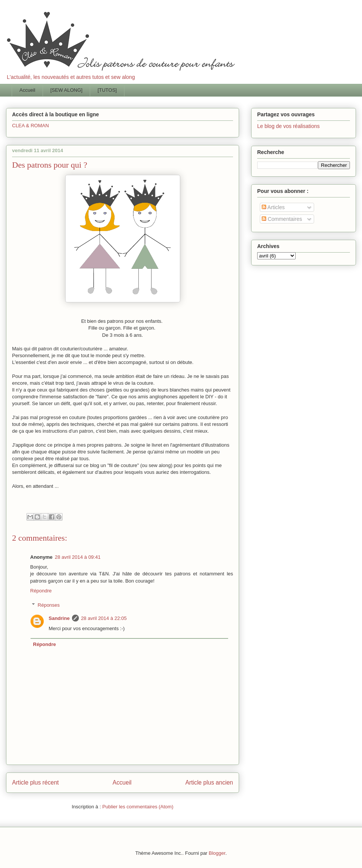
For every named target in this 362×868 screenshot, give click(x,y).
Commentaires (282, 219)
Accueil (28, 90)
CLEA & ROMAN (31, 126)
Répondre (41, 591)
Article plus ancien (209, 782)
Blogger (217, 853)
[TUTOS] (107, 90)
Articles (273, 207)
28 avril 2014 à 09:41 (77, 557)
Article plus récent (35, 782)
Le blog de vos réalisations (288, 126)
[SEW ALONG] (66, 90)
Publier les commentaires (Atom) (138, 807)
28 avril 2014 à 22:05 (104, 618)
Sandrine (59, 618)
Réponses (49, 605)
